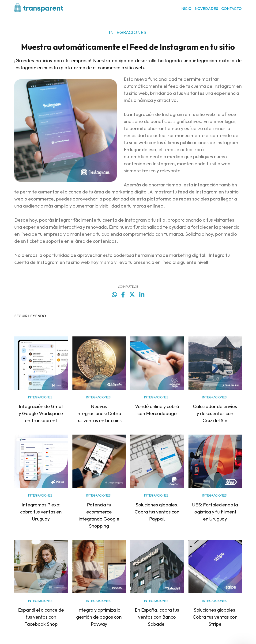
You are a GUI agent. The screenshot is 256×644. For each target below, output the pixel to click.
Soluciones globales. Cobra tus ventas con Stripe (215, 617)
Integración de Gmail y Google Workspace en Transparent (41, 413)
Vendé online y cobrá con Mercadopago (157, 410)
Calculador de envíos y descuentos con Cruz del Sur (215, 413)
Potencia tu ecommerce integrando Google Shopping (99, 515)
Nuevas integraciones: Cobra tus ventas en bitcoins (99, 413)
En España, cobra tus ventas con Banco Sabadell (157, 617)
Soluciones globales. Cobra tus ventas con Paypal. (157, 512)
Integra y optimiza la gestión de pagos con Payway (99, 617)
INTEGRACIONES (128, 32)
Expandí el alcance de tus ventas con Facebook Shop (41, 617)
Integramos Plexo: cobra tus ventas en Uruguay (41, 512)
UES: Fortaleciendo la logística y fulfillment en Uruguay (215, 512)
